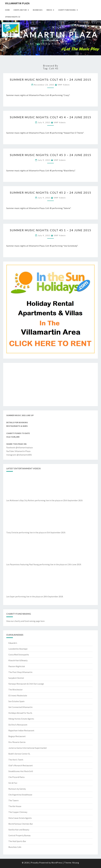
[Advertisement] (50, 385)
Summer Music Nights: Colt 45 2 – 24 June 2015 (51, 193)
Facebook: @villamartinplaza (19, 447)
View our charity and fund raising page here (25, 621)
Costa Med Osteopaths (19, 655)
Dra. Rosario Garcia (17, 742)
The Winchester (16, 690)
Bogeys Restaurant (17, 736)
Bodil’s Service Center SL (19, 754)
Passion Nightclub (17, 666)
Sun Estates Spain (16, 701)
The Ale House (15, 806)
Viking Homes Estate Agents (21, 719)
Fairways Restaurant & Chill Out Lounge (26, 684)
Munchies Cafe (15, 847)
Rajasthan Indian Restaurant (21, 730)
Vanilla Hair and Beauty (19, 830)
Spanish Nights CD (13, 17)
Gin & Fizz (13, 783)
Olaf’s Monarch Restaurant (21, 765)
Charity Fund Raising (67, 10)
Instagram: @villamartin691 (19, 455)
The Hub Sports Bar (17, 841)
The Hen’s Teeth (16, 760)
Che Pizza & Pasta (16, 777)
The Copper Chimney (18, 812)
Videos (49, 10)
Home (7, 10)
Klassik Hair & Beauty (18, 660)
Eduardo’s (13, 643)
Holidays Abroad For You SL (20, 713)
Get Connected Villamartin (20, 707)
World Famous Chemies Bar (21, 824)
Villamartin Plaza (17, 3)
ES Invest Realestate (18, 695)
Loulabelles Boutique (18, 649)
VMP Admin (64, 85)
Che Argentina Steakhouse (20, 795)
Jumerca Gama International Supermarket (28, 748)
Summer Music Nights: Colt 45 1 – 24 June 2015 (51, 230)
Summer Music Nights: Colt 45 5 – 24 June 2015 (51, 80)
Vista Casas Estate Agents (20, 818)
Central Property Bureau (19, 835)
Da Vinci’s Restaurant (18, 725)
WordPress (57, 863)
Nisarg (76, 863)
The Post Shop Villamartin (20, 672)
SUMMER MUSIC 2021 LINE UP (20, 415)
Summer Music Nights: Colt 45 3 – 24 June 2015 (51, 155)
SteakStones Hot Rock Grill (21, 771)
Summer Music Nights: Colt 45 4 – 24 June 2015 (51, 117)
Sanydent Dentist (16, 678)
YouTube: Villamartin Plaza (18, 451)
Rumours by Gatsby (17, 789)
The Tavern (13, 800)
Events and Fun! (20, 10)
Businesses (38, 10)
